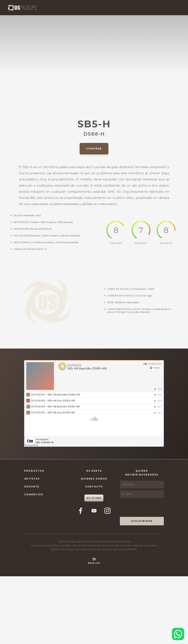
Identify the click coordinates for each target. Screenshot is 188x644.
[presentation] (149, 507)
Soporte (32, 487)
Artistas (32, 479)
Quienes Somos (94, 479)
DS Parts (94, 471)
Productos (34, 471)
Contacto (94, 487)
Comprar (94, 149)
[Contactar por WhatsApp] (178, 634)
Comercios (34, 494)
